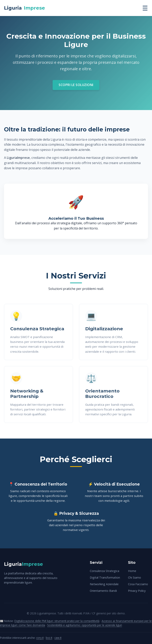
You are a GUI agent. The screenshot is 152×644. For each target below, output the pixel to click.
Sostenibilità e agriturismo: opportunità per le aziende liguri (85, 625)
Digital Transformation (105, 577)
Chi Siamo (134, 577)
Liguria (24, 8)
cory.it (40, 638)
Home (132, 571)
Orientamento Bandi (103, 591)
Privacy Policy (137, 591)
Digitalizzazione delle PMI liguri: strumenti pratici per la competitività (57, 621)
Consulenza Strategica (104, 571)
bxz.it (49, 638)
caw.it (58, 638)
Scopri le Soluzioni (76, 85)
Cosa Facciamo (138, 584)
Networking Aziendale (104, 584)
